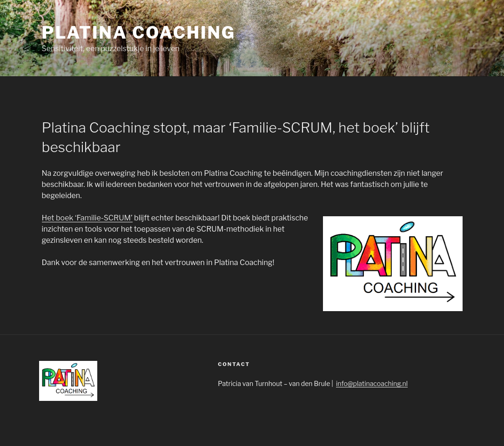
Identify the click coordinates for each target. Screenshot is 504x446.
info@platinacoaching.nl (372, 383)
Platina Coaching (139, 33)
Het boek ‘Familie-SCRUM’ (87, 218)
